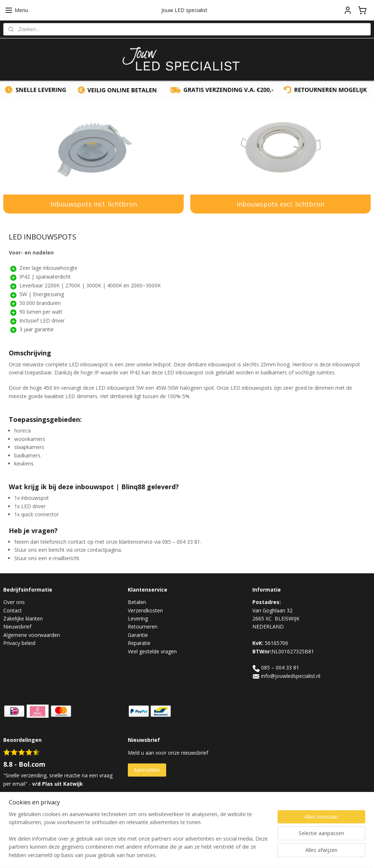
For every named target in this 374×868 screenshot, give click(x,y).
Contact (13, 610)
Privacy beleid (19, 643)
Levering (138, 618)
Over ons (14, 602)
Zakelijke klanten (23, 618)
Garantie (138, 635)
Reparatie (139, 643)
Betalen (137, 602)
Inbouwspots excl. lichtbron (280, 204)
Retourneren (143, 627)
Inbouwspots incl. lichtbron (94, 204)
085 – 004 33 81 (280, 667)
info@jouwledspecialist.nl (291, 676)
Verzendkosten (145, 610)
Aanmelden (147, 770)
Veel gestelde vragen (152, 651)
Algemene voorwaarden (32, 635)
